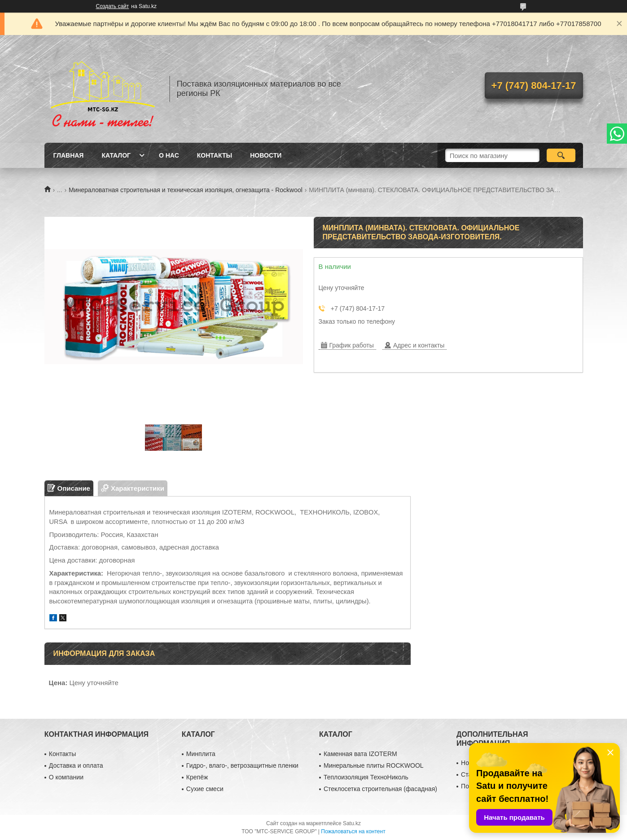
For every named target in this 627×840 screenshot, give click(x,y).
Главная (69, 155)
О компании (66, 777)
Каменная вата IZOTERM (360, 754)
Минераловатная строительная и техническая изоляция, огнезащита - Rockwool (186, 190)
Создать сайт (113, 6)
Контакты (215, 155)
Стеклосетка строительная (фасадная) (380, 789)
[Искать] (561, 155)
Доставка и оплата (76, 765)
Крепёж (197, 777)
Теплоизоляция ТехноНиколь (366, 777)
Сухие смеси (205, 789)
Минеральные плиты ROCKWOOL (374, 765)
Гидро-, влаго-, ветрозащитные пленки (242, 765)
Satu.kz (352, 823)
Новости (266, 155)
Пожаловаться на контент (353, 831)
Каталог (116, 155)
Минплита (201, 754)
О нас (169, 155)
